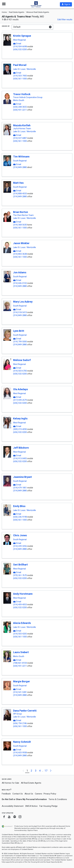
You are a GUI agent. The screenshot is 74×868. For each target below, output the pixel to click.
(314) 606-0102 (20, 283)
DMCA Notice (31, 806)
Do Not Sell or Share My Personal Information (24, 799)
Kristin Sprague (22, 36)
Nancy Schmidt (22, 742)
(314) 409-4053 (20, 605)
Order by (6, 26)
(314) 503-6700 (20, 371)
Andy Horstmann (23, 594)
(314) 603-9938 (20, 753)
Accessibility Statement (13, 806)
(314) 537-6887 (20, 138)
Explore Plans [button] (33, 830)
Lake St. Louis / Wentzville (25, 69)
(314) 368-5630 (20, 225)
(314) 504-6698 (20, 46)
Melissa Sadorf (22, 360)
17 (46, 771)
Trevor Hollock (22, 94)
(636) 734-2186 (20, 723)
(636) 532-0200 (20, 49)
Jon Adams (20, 272)
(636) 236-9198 (20, 517)
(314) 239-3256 (20, 546)
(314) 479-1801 (20, 488)
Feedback (6, 794)
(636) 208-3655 (20, 107)
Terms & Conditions (58, 799)
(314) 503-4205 (20, 634)
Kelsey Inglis (20, 418)
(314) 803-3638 (20, 254)
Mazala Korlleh (22, 125)
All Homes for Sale (10, 783)
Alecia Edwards (22, 623)
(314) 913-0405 (20, 458)
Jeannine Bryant (22, 477)
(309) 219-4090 (20, 429)
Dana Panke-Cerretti (25, 711)
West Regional (19, 40)
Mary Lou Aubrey (23, 302)
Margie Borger (22, 681)
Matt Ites (18, 183)
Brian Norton (21, 212)
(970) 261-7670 (20, 575)
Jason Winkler (21, 243)
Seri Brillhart (20, 565)
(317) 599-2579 (20, 400)
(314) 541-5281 (20, 692)
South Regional (20, 161)
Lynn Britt (19, 331)
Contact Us (18, 794)
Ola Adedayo (21, 389)
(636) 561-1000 (20, 79)
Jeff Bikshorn (21, 448)
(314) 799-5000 (20, 342)
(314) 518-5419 (20, 312)
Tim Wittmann (21, 157)
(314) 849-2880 (20, 167)
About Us (29, 794)
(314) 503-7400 (20, 76)
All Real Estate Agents (31, 783)
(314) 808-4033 (20, 194)
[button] (66, 4)
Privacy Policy (50, 794)
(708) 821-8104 (20, 663)
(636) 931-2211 (20, 110)
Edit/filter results (65, 20)
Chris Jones (20, 535)
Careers (39, 794)
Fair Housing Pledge (48, 806)
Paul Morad (20, 65)
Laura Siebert (21, 652)
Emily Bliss (19, 506)
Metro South (19, 100)
